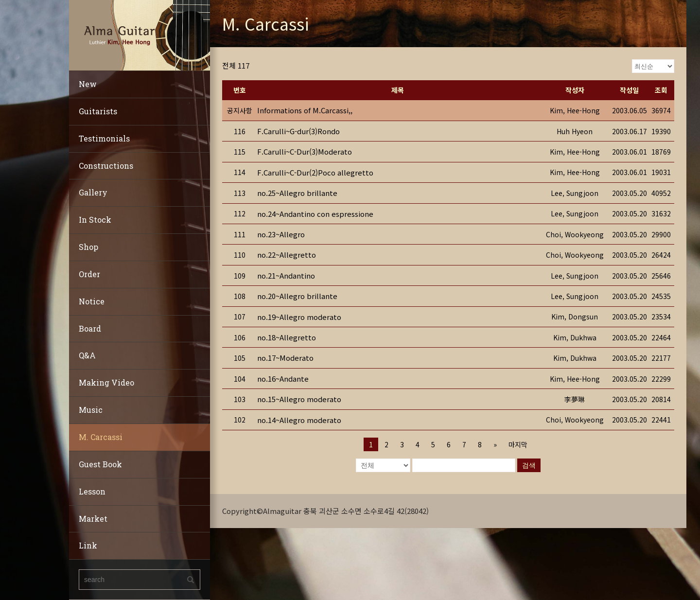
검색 (529, 465)
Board (90, 328)
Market (93, 519)
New (88, 84)
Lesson (92, 491)
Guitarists (98, 111)
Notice (92, 301)
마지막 (518, 444)
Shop (88, 247)
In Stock (95, 220)
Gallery (93, 192)
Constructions (106, 166)
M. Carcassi (101, 437)
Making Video (106, 382)
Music (91, 410)
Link (88, 545)
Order (89, 274)
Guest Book (100, 464)
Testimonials (104, 138)
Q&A (87, 355)
